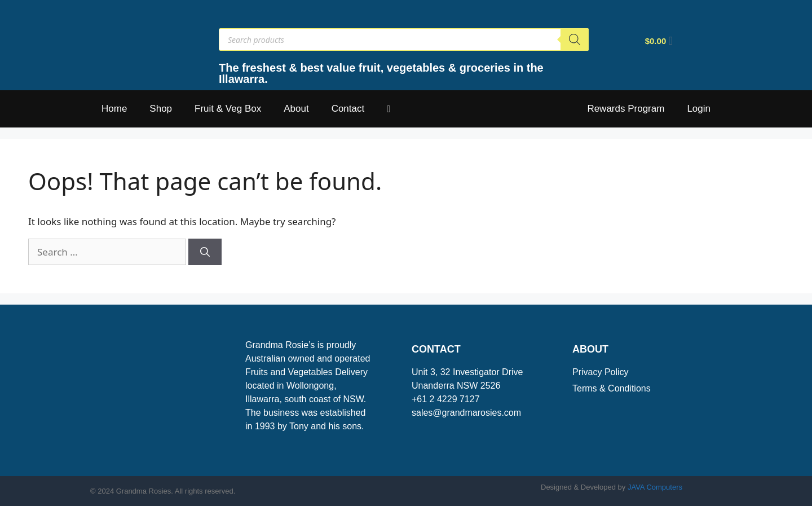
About (296, 109)
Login (699, 109)
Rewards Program (626, 109)
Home (114, 109)
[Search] (575, 39)
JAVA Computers (655, 487)
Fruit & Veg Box (228, 109)
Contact (348, 109)
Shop (161, 109)
